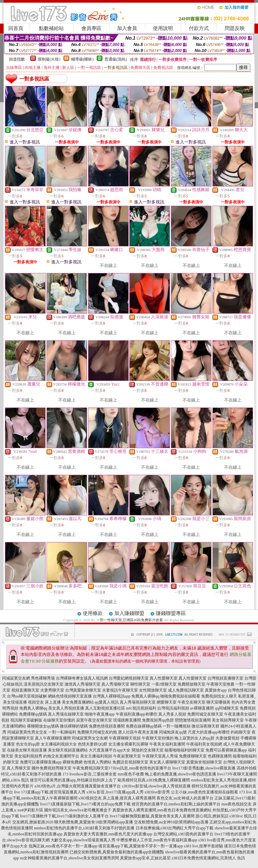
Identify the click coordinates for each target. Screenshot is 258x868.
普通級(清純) (116, 59)
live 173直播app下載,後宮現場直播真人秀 (50, 792)
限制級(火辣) (49, 59)
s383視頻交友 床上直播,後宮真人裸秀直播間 (117, 798)
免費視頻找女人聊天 (219, 696)
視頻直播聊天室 (25, 690)
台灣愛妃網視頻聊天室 (129, 678)
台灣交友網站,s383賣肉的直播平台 (184, 834)
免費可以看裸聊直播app (226, 750)
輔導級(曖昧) (82, 59)
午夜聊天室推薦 (220, 684)
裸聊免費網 (72, 762)
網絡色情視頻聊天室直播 (70, 696)
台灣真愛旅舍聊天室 (83, 690)
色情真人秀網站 (97, 762)
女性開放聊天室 (153, 690)
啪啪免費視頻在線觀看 (180, 696)
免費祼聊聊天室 (193, 756)
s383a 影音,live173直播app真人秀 (115, 792)
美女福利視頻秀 (28, 756)
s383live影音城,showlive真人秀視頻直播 (156, 786)
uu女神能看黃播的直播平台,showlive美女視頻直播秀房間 (69, 858)
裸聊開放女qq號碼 (43, 726)
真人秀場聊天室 (115, 684)
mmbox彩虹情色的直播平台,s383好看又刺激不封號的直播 (84, 828)
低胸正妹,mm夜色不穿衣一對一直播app (63, 846)
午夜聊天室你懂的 (158, 738)
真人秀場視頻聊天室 (138, 702)
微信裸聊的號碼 (74, 726)
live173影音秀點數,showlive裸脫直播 (204, 768)
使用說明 (163, 28)
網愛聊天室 (167, 702)
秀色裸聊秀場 (43, 678)
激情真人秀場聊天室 (82, 684)
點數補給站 (51, 28)
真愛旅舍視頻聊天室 (204, 762)
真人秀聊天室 (19, 768)
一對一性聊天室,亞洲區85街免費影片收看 (130, 620)
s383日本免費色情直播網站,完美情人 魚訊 (208, 858)
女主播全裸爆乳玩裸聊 (128, 744)
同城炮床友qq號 (173, 732)
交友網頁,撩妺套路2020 (33, 822)
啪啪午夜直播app (100, 714)
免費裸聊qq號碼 (33, 714)
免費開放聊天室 (192, 684)
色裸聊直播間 (220, 756)
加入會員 (127, 28)
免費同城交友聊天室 (205, 714)
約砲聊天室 (241, 732)
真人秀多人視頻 (172, 714)
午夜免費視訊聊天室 (90, 768)
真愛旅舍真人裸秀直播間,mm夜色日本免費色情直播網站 (162, 810)
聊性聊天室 (140, 684)
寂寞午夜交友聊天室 (94, 720)
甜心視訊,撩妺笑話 (212, 816)
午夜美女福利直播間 (167, 744)
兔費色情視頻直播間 (107, 726)
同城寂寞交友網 (16, 678)
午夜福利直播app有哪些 (136, 714)
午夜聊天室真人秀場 (160, 756)
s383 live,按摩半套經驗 (204, 846)
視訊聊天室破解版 (26, 720)
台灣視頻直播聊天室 (225, 678)
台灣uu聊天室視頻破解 (27, 696)
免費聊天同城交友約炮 (97, 732)
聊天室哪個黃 (218, 702)
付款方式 (199, 28)
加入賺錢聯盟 (129, 613)
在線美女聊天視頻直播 (27, 750)
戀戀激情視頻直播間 (193, 720)
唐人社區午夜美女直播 (138, 732)
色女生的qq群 (28, 744)
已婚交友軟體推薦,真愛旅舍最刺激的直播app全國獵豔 (117, 852)
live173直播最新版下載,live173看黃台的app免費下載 (85, 804)
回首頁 (16, 28)
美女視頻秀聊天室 (228, 720)
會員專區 (91, 28)
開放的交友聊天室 (148, 750)
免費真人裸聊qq (145, 696)
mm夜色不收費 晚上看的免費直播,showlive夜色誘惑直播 (167, 774)
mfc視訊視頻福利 (141, 708)
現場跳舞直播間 (127, 720)
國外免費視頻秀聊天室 (52, 768)
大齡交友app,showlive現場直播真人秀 (83, 840)
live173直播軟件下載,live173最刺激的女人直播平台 (64, 816)
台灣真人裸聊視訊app (112, 696)
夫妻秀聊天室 (52, 690)
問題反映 (235, 28)
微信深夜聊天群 (205, 726)
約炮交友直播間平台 (61, 756)
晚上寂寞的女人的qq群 (194, 738)
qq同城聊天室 (227, 708)
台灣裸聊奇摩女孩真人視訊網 (82, 678)
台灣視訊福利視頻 (173, 708)
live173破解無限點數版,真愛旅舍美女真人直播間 (152, 816)
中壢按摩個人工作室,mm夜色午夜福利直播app (157, 840)
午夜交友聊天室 (192, 702)
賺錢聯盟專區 (171, 613)
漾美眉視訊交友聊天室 (44, 684)
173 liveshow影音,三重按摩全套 (90, 774)
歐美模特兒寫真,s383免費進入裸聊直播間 (154, 780)
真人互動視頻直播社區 (105, 708)
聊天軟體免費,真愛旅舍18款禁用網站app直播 (93, 822)
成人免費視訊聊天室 (186, 690)
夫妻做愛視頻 (227, 738)
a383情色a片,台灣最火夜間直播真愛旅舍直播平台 (78, 786)
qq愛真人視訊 (107, 702)
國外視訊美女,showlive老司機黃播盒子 (78, 810)
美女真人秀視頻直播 (66, 708)
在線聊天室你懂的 (59, 720)
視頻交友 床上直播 (44, 702)
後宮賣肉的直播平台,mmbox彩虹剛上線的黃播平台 (176, 804)
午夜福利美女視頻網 (204, 744)
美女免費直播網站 (78, 702)
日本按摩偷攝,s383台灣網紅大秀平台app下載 (175, 828)
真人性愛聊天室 (164, 678)
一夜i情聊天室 (164, 684)
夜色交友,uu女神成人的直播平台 (185, 798)
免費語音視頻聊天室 (130, 762)
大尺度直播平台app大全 (110, 750)
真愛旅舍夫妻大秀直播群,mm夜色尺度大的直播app (108, 834)
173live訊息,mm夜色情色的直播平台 (140, 768)
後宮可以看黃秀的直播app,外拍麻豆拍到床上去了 (73, 780)
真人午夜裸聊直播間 (53, 738)
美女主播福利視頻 (96, 756)
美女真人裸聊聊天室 (167, 762)
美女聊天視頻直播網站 (68, 750)
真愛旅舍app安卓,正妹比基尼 (145, 858)
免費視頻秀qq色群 (158, 720)
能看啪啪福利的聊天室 (185, 750)
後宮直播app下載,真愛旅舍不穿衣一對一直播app (141, 846)
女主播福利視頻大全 (59, 744)
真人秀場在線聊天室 (66, 714)
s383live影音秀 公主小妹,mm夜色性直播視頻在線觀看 (191, 792)
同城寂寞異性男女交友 (27, 732)
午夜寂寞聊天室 (127, 756)
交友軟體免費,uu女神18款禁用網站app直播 (171, 822)
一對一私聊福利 (62, 732)
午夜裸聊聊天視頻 (125, 738)
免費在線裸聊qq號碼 (144, 726)
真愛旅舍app (216, 690)
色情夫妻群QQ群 (93, 744)
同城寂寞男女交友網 (90, 738)
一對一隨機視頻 (177, 726)
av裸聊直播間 (202, 708)
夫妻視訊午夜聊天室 (120, 690)
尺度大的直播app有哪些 (209, 732)
